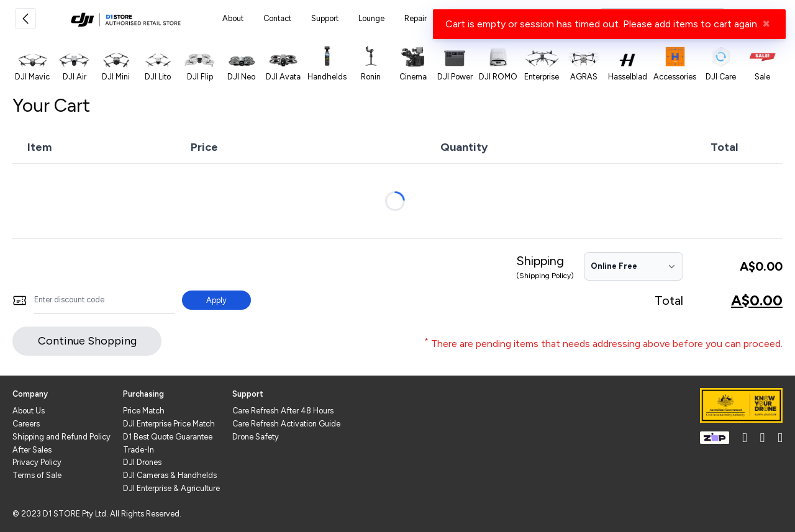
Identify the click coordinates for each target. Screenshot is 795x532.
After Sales (32, 450)
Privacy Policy (37, 462)
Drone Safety (256, 437)
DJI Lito (158, 77)
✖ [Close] (766, 24)
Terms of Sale (37, 475)
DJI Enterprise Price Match (169, 424)
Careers (26, 424)
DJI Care (721, 77)
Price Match (144, 411)
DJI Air (75, 77)
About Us (29, 411)
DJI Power (455, 77)
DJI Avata (283, 77)
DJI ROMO (498, 77)
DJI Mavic (32, 77)
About (233, 18)
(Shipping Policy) (545, 276)
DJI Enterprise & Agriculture (171, 488)
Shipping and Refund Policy (61, 437)
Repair (416, 18)
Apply (216, 300)
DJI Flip (200, 77)
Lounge (371, 18)
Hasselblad (628, 77)
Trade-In (139, 450)
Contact (277, 18)
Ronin (371, 77)
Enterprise (542, 77)
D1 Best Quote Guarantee (168, 437)
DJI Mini (116, 77)
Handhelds (327, 77)
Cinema (413, 77)
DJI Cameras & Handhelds (170, 475)
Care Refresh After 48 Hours (283, 411)
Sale (762, 77)
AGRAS (584, 77)
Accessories (675, 77)
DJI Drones (142, 462)
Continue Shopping (87, 341)
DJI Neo (241, 77)
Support (325, 18)
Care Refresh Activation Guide (286, 424)
